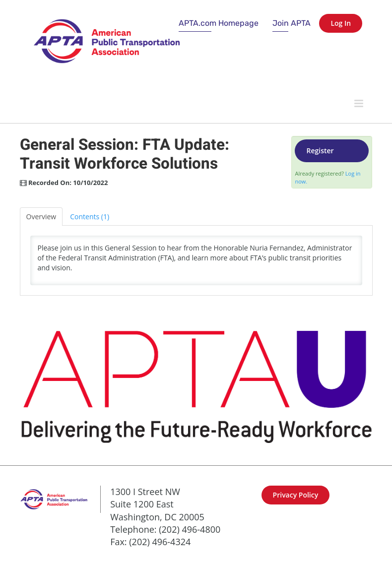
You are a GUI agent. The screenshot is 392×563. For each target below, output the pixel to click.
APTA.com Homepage (219, 23)
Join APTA (292, 23)
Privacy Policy (296, 495)
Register (320, 151)
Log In (341, 23)
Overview (41, 217)
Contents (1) (90, 217)
